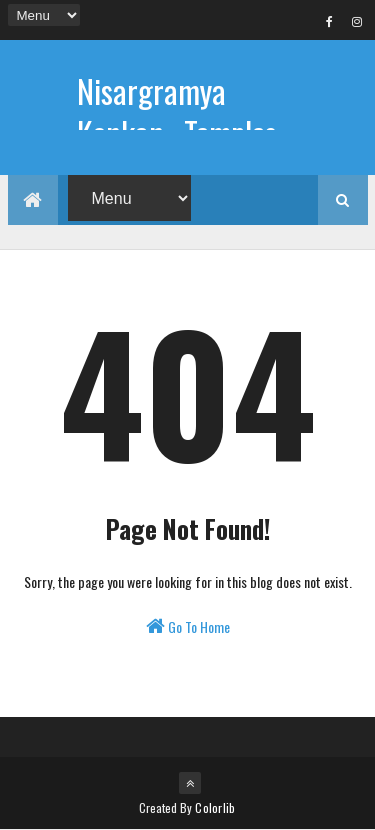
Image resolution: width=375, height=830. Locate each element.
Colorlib (215, 807)
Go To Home (188, 626)
